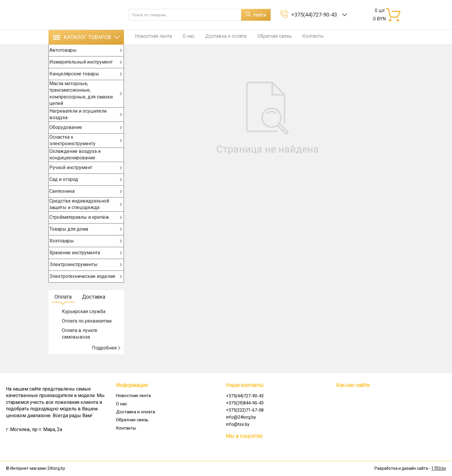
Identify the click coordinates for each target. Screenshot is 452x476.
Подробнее (106, 359)
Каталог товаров (86, 37)
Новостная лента (150, 37)
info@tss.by (238, 424)
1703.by (439, 469)
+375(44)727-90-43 (315, 15)
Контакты (296, 37)
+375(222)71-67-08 (245, 410)
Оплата (63, 308)
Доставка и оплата (215, 37)
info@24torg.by (241, 417)
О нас (182, 37)
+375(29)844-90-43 (245, 403)
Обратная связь (261, 37)
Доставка (94, 308)
